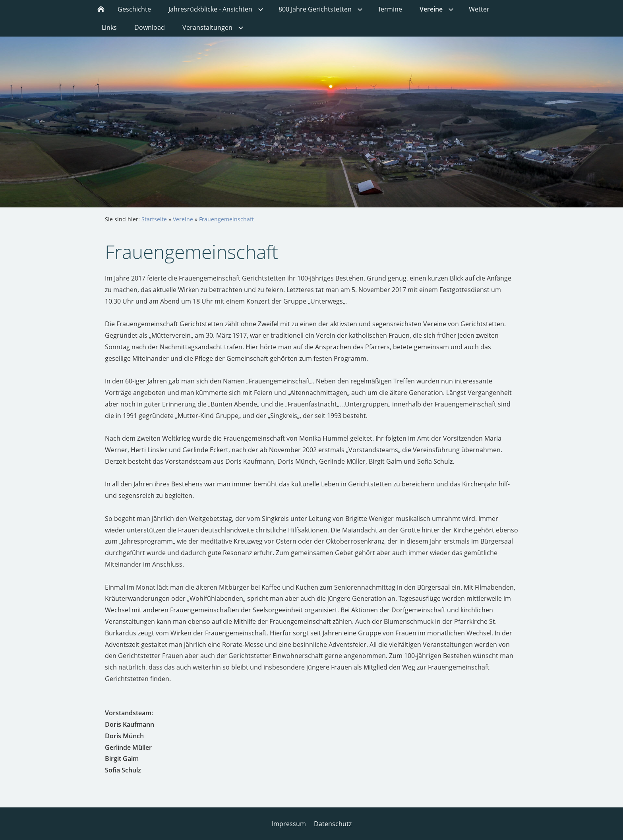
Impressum (289, 824)
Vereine (183, 219)
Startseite (154, 219)
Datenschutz (333, 824)
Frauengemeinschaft (226, 219)
